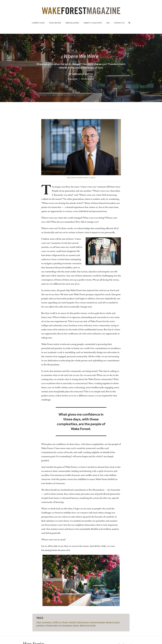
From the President (97, 622)
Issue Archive (55, 23)
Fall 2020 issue (83, 622)
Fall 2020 (73, 79)
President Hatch (52, 625)
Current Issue (38, 23)
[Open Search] (129, 23)
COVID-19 (57, 622)
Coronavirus (47, 622)
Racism (76, 625)
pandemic (40, 625)
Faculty (65, 622)
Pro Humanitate (66, 625)
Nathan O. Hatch (113, 622)
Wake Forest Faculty (88, 625)
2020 (38, 622)
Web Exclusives (72, 23)
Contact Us (119, 23)
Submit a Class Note (93, 23)
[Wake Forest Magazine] (81, 12)
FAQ (108, 23)
